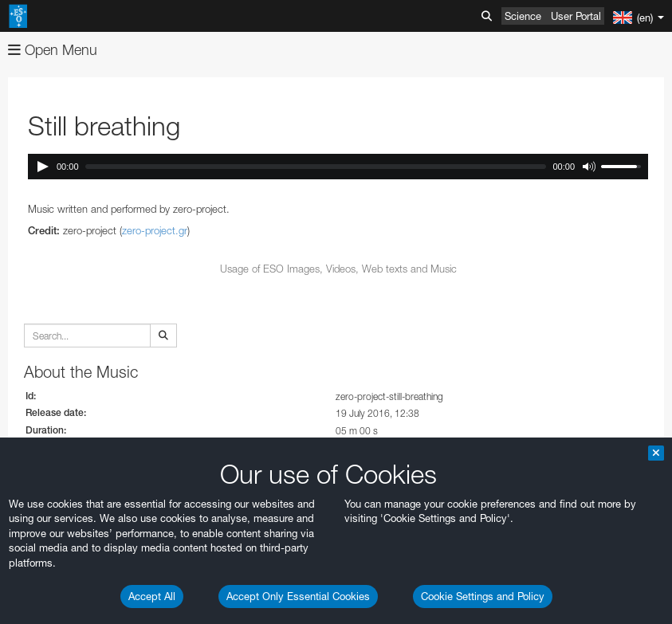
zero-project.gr (155, 230)
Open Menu (53, 50)
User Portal (576, 16)
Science (523, 16)
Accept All (152, 596)
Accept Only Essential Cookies (298, 596)
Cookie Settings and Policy (483, 596)
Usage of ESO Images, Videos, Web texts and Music (338, 269)
